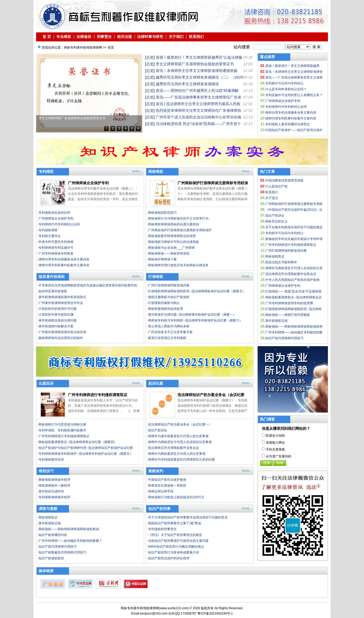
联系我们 (196, 37)
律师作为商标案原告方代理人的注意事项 (177, 454)
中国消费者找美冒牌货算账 (284, 181)
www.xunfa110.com (174, 608)
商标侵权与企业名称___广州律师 (171, 248)
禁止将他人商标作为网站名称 (169, 326)
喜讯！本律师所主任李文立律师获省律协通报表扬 (197, 71)
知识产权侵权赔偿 (51, 558)
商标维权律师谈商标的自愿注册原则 (174, 224)
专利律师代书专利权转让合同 (286, 107)
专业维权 (64, 37)
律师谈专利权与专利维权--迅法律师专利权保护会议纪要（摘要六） (195, 320)
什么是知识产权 (276, 186)
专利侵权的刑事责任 (162, 529)
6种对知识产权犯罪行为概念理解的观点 (176, 547)
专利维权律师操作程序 (54, 497)
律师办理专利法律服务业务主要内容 (291, 113)
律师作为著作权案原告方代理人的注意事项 (178, 436)
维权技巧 (46, 471)
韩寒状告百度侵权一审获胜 (167, 486)
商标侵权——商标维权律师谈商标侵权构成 (69, 529)
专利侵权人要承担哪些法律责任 (288, 124)
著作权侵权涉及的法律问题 (58, 320)
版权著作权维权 (52, 277)
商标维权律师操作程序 (54, 480)
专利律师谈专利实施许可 (56, 248)
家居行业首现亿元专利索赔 (167, 338)
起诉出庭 (156, 383)
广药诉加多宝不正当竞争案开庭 (170, 332)
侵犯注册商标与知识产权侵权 (169, 297)
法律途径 (84, 37)
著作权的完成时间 (51, 491)
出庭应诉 (46, 383)
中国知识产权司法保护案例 (167, 480)
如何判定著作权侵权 (53, 291)
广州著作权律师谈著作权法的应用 (62, 332)
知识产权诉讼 (158, 430)
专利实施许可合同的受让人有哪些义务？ (294, 95)
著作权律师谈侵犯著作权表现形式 (62, 297)
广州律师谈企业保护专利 (283, 101)
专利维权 (46, 171)
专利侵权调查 (48, 230)
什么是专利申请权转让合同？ (286, 89)
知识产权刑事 (159, 509)
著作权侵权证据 (50, 523)
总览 (150, 57)
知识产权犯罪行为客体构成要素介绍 (174, 552)
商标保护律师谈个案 (162, 259)
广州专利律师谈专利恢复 (56, 254)
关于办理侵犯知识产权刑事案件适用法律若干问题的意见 (188, 517)
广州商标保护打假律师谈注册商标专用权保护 (180, 230)
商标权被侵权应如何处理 (166, 309)
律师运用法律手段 (161, 491)
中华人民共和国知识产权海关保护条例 (292, 280)
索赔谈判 (156, 471)
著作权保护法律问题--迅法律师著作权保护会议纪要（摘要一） (192, 315)
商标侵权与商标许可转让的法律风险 (174, 242)
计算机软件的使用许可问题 (58, 309)
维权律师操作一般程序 (54, 486)
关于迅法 (272, 198)
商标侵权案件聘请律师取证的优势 (172, 236)
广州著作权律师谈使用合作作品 (61, 303)
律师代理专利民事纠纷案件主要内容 (291, 118)
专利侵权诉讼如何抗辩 (54, 213)
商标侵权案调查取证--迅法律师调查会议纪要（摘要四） (78, 442)
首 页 (47, 37)
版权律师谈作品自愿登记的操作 (61, 338)
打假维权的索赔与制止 (164, 303)
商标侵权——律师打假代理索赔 (288, 315)
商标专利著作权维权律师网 (83, 48)
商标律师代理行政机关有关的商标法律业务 (178, 265)
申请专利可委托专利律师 (56, 242)
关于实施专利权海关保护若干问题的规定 (294, 227)
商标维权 (156, 171)
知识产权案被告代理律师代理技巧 (62, 552)
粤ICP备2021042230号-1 (215, 613)
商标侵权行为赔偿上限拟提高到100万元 (176, 497)
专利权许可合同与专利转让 (284, 83)
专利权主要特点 (50, 236)
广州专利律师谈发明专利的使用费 (289, 303)
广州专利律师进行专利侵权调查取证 (98, 395)
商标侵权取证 (48, 517)
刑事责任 (104, 37)
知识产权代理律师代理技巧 (58, 547)
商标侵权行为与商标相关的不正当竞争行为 (178, 218)
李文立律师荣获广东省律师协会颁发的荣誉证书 (195, 64)
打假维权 (156, 277)
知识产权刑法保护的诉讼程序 (169, 558)
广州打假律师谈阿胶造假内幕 (169, 285)
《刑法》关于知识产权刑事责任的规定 (175, 535)
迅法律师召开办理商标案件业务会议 (174, 448)
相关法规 (124, 37)
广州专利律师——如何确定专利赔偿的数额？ (70, 541)
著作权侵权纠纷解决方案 (56, 326)
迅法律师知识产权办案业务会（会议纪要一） (180, 424)
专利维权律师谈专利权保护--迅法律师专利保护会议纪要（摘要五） (86, 454)
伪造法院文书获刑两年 (281, 262)
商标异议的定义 (276, 221)
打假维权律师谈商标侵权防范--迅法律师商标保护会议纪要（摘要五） (197, 291)
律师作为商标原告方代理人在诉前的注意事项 (180, 442)
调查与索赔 (48, 509)
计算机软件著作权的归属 (56, 315)
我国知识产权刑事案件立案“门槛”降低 (175, 523)
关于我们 (176, 37)
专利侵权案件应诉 (51, 460)
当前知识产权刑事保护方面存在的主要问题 (178, 541)
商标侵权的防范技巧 (162, 213)
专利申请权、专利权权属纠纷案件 (62, 430)
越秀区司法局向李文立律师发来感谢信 (187, 84)
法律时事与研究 (150, 37)
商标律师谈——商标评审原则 (169, 254)
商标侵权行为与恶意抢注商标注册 (62, 424)
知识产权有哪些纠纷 (53, 535)
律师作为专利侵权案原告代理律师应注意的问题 (181, 460)
